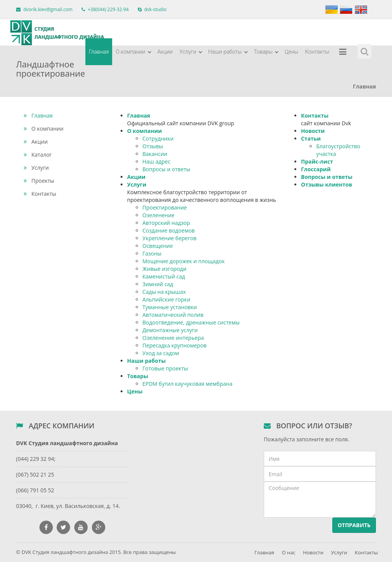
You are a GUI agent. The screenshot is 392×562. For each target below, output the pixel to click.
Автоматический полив (173, 315)
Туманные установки (170, 307)
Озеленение (158, 215)
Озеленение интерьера (173, 338)
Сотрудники (158, 138)
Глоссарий (316, 169)
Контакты (317, 52)
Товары (266, 52)
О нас (288, 552)
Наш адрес (156, 161)
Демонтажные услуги (170, 330)
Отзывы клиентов (326, 184)
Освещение (158, 246)
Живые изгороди (164, 269)
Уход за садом (161, 353)
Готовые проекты (165, 368)
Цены (291, 52)
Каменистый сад (164, 276)
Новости (313, 131)
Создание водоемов (169, 230)
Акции (165, 52)
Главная (99, 52)
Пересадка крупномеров (175, 345)
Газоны (152, 253)
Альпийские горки (166, 299)
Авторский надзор (166, 223)
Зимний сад (158, 284)
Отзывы (153, 146)
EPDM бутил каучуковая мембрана (187, 384)
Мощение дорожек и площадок (184, 261)
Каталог (38, 155)
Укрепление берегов (169, 238)
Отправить (354, 525)
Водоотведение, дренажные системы (191, 322)
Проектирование (165, 207)
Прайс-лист (317, 161)
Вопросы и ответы (166, 169)
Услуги (191, 52)
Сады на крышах (164, 292)
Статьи (311, 138)
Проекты (39, 181)
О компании (133, 52)
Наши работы (228, 52)
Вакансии (155, 154)
